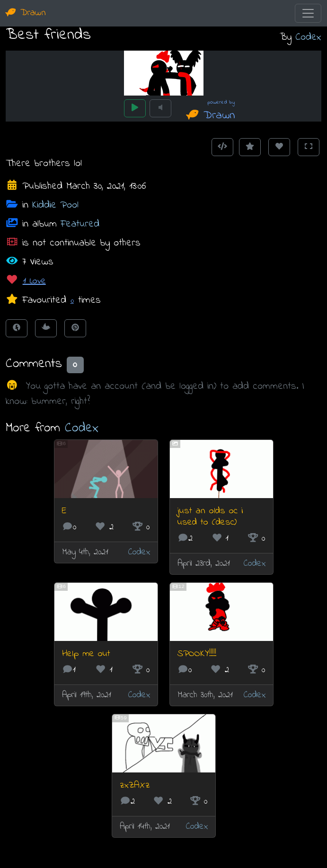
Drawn (26, 13)
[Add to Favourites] (250, 147)
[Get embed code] (222, 147)
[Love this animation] (279, 147)
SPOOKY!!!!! (197, 654)
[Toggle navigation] (308, 13)
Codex (308, 37)
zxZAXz (135, 785)
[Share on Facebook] (17, 328)
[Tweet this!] (46, 328)
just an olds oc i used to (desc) (210, 517)
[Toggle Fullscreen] (309, 147)
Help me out (86, 654)
